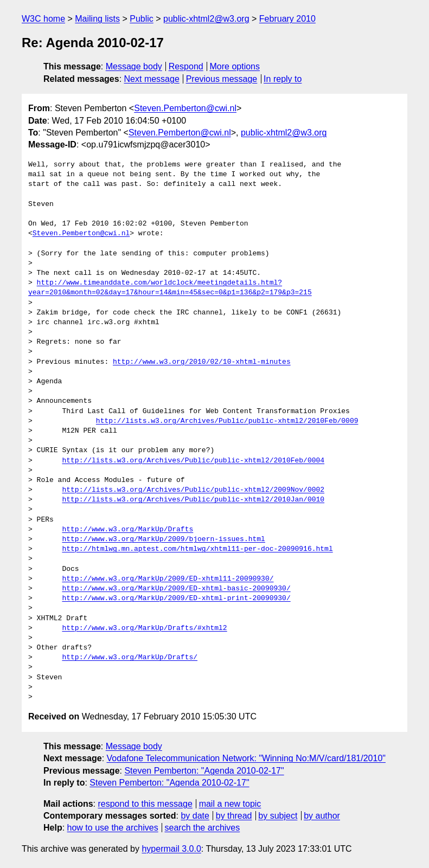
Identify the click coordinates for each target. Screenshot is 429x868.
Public (142, 19)
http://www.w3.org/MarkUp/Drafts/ (130, 658)
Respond (186, 66)
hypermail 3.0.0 (171, 849)
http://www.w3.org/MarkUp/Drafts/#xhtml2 (144, 628)
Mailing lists (97, 19)
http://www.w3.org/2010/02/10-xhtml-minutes (202, 362)
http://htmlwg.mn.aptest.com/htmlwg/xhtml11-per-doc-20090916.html (197, 549)
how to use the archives (113, 828)
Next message (152, 79)
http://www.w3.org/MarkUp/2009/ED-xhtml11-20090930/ (168, 579)
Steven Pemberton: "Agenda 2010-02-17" (204, 771)
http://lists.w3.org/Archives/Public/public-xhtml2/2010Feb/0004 (193, 461)
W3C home (43, 19)
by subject (278, 816)
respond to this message (145, 804)
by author (322, 816)
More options (235, 66)
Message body (134, 66)
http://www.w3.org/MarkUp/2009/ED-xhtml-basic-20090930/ (176, 589)
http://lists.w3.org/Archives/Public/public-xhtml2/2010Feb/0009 (227, 421)
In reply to (283, 79)
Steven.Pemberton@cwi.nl (185, 108)
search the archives (203, 828)
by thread (234, 816)
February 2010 (287, 19)
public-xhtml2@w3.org (206, 19)
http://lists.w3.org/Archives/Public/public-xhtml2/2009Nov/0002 (193, 490)
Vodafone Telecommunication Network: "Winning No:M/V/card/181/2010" (246, 758)
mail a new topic (230, 804)
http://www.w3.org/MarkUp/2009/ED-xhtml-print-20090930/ (176, 599)
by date (195, 816)
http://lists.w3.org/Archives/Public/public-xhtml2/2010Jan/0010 (193, 500)
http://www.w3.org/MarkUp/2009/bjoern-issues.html (163, 539)
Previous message (222, 79)
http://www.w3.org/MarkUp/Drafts (127, 530)
